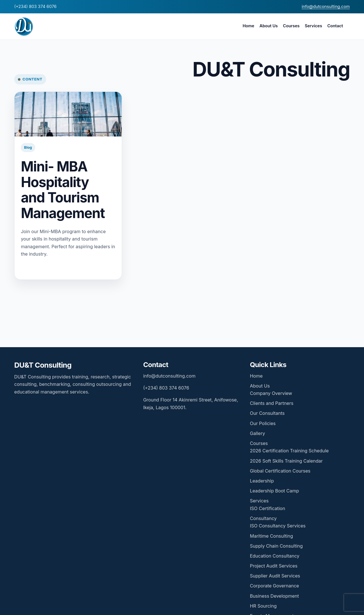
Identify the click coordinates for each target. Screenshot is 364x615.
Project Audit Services (274, 566)
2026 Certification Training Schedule (289, 451)
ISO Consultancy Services (278, 526)
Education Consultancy (275, 556)
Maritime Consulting (272, 536)
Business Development (274, 596)
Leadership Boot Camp (275, 491)
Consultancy (263, 518)
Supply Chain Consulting (276, 546)
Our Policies (263, 423)
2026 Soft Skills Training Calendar (286, 461)
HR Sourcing (263, 606)
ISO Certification (268, 508)
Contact (335, 26)
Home (248, 26)
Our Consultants (267, 413)
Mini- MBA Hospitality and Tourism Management (63, 190)
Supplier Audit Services (275, 576)
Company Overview (271, 393)
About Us (268, 26)
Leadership (262, 481)
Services (314, 26)
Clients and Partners (272, 403)
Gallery (258, 433)
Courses (291, 26)
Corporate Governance (275, 586)
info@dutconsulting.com (326, 7)
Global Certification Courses (280, 471)
